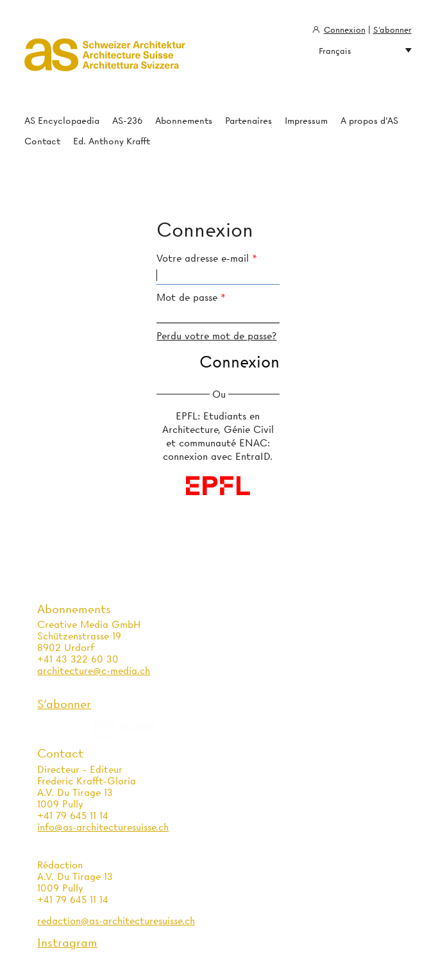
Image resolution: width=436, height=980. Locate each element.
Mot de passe (187, 298)
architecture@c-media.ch (94, 671)
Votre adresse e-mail (203, 258)
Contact (42, 141)
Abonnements (184, 121)
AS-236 (127, 121)
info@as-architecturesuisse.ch (103, 827)
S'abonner (392, 30)
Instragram (67, 942)
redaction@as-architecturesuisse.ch (116, 921)
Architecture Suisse (105, 61)
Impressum (306, 121)
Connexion (345, 30)
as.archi (141, 727)
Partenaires (248, 121)
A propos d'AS (369, 121)
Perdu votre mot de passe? (216, 336)
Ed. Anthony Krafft (112, 141)
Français (365, 51)
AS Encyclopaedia (62, 121)
